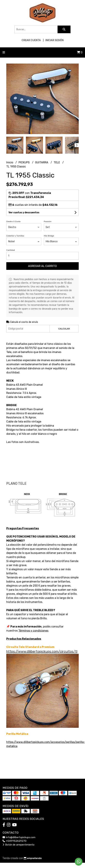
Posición (48, 222)
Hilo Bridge (49, 236)
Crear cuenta (31, 40)
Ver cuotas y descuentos (24, 213)
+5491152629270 (14, 841)
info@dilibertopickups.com (19, 837)
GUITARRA (42, 162)
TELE (57, 162)
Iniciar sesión (54, 40)
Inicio (10, 162)
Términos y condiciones (33, 631)
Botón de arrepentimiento (18, 845)
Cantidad (11, 250)
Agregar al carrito (42, 266)
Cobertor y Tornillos (15, 236)
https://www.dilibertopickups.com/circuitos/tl (42, 651)
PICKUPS (24, 162)
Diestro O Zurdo (13, 222)
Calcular (64, 329)
